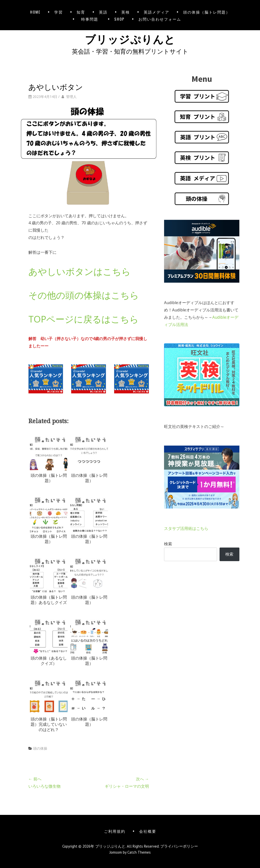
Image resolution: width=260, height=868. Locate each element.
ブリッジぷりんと (130, 39)
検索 (168, 544)
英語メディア (157, 12)
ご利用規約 (115, 831)
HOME (35, 12)
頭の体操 (40, 748)
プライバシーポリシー (179, 846)
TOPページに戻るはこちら (84, 319)
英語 (103, 12)
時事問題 (91, 19)
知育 (81, 12)
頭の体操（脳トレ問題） (207, 12)
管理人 (71, 97)
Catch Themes (139, 852)
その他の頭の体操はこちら (84, 295)
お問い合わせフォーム (160, 19)
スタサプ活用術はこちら (186, 528)
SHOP (119, 19)
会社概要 (148, 831)
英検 (126, 12)
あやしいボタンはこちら (80, 272)
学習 (59, 12)
